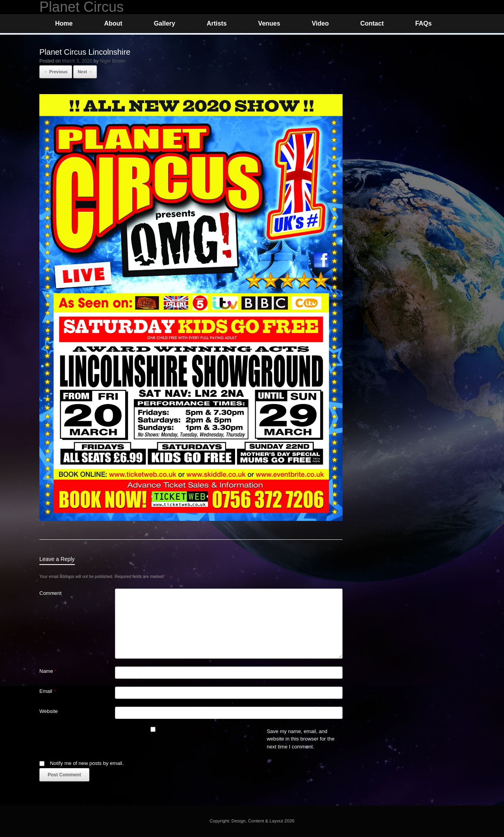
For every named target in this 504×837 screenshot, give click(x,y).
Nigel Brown (112, 61)
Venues (269, 23)
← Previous (56, 72)
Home (64, 23)
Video (320, 23)
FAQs (423, 23)
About (113, 23)
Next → (85, 72)
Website (49, 711)
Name (48, 671)
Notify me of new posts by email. (87, 763)
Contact (372, 23)
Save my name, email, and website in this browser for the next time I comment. (300, 739)
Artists (217, 23)
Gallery (165, 23)
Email (47, 691)
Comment (50, 593)
